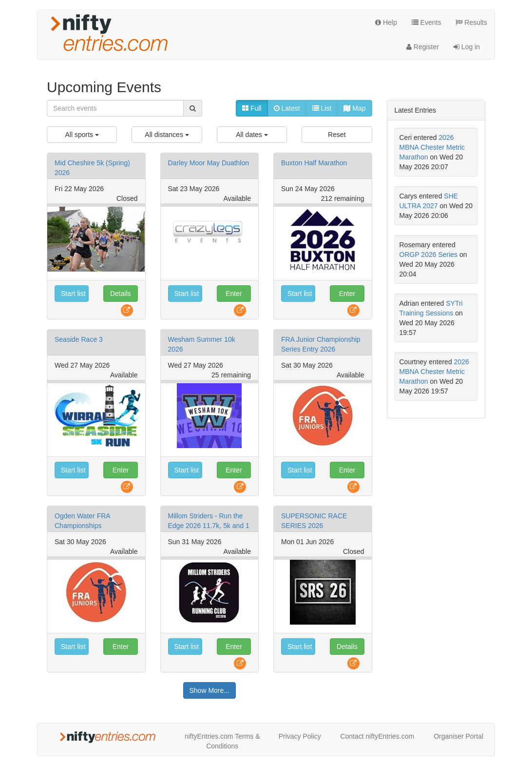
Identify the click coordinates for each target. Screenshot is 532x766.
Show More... (209, 690)
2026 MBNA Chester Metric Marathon (432, 147)
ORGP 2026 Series (429, 255)
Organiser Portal (458, 736)
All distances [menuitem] (167, 135)
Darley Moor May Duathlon (209, 163)
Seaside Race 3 (79, 339)
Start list (73, 294)
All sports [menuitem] (82, 135)
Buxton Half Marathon (314, 163)
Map (354, 108)
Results (471, 22)
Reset (337, 135)
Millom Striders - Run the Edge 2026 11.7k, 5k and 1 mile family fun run (209, 526)
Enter (234, 294)
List (322, 108)
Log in (467, 47)
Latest (287, 108)
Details (121, 294)
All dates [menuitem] (252, 135)
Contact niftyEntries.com (377, 736)
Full (252, 108)
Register (423, 47)
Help (386, 22)
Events (427, 22)
